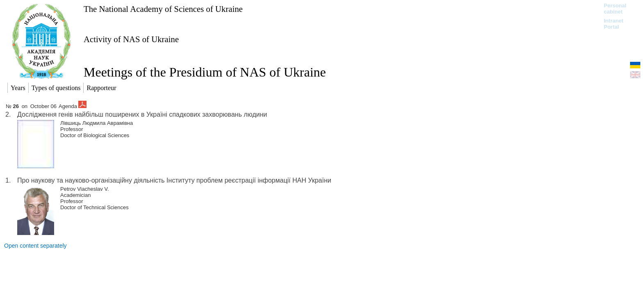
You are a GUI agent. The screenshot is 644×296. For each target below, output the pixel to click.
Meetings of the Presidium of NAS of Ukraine (205, 72)
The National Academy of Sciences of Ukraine (163, 9)
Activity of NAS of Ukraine (131, 39)
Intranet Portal (614, 24)
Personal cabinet (615, 9)
